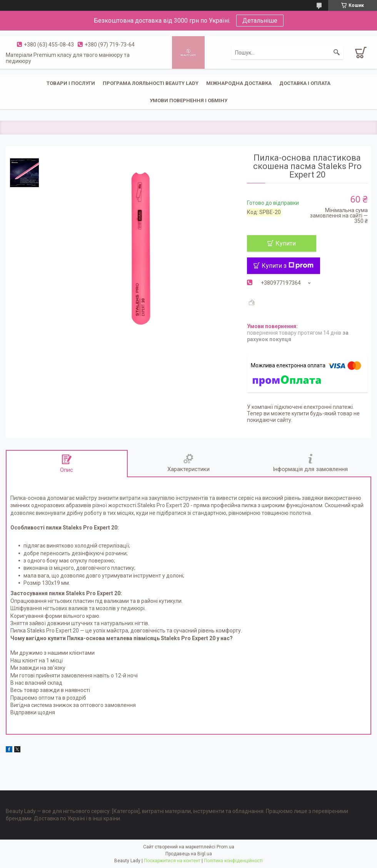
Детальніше (260, 21)
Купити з (288, 266)
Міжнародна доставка (239, 83)
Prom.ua (225, 847)
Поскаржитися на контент (172, 861)
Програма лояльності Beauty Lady (151, 83)
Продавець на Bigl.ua (189, 854)
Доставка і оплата (305, 83)
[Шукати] (337, 53)
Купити (286, 243)
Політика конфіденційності (233, 861)
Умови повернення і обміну (188, 100)
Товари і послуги (71, 83)
